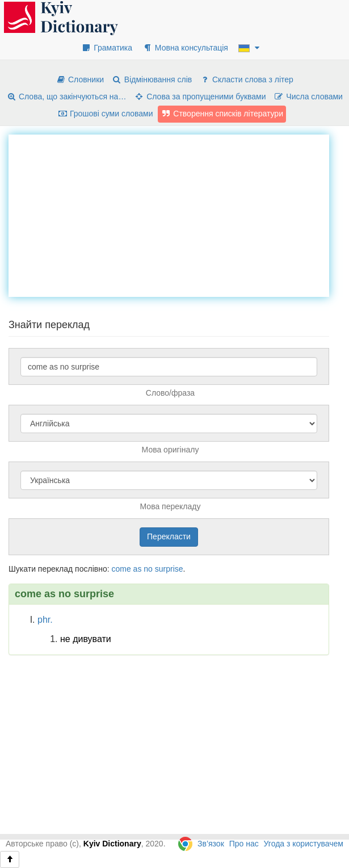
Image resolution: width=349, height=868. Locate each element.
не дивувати (86, 639)
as (138, 569)
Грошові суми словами (105, 114)
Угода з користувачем (304, 844)
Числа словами (308, 97)
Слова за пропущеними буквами (200, 97)
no (148, 569)
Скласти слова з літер (247, 79)
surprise (169, 569)
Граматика (107, 48)
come (121, 569)
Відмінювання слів (152, 79)
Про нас (244, 844)
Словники (80, 79)
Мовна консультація (185, 48)
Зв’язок (211, 844)
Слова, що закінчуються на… (66, 97)
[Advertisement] (179, 214)
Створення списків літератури (222, 114)
